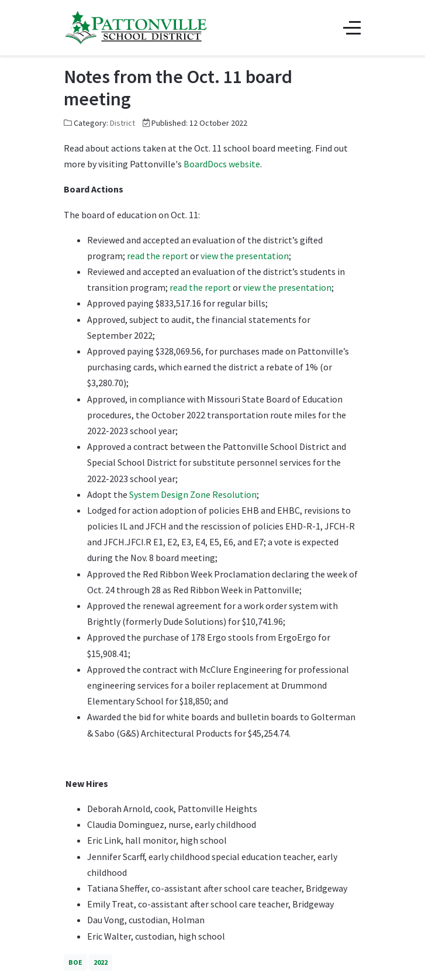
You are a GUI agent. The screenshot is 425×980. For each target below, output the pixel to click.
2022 (101, 962)
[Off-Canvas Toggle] (352, 27)
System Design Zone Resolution (193, 494)
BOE (75, 962)
